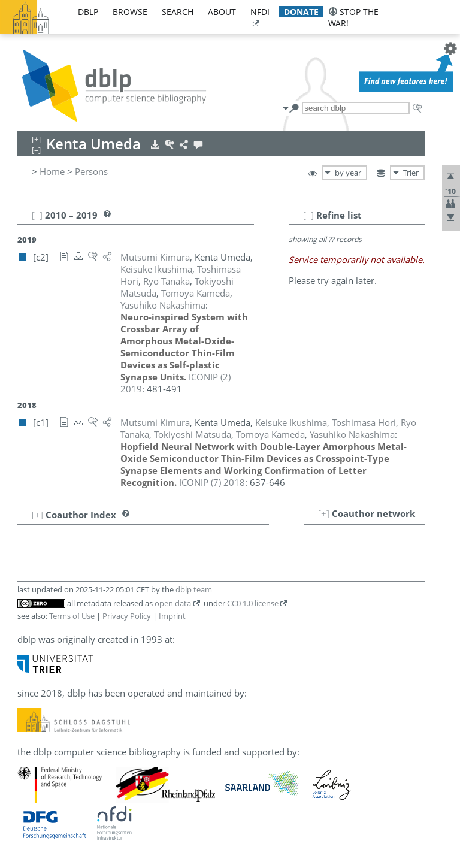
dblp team (194, 589)
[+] (324, 513)
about (222, 12)
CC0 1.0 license (253, 603)
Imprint (172, 616)
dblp (88, 12)
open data (173, 603)
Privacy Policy (127, 616)
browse (130, 12)
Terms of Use (72, 616)
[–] (308, 215)
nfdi (260, 12)
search (178, 12)
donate (301, 12)
